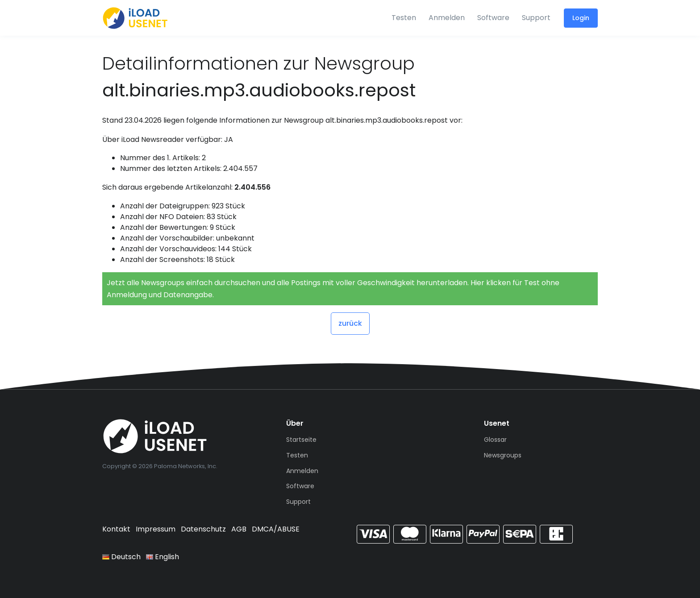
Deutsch (121, 557)
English (162, 557)
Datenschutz (203, 529)
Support (536, 18)
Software (493, 18)
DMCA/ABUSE (276, 529)
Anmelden (447, 18)
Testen (404, 18)
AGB (239, 529)
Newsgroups (503, 455)
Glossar (495, 440)
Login (581, 18)
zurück (350, 323)
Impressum (156, 529)
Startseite (301, 440)
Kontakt (116, 529)
